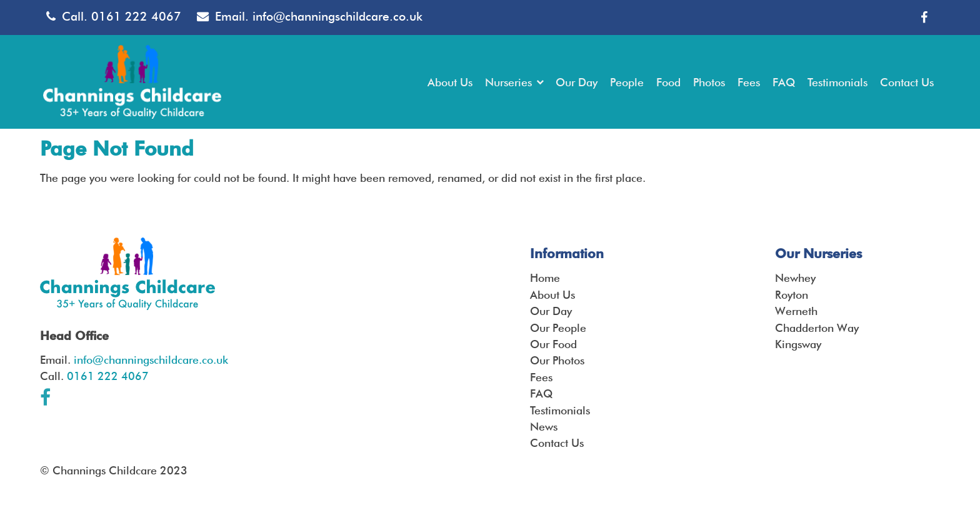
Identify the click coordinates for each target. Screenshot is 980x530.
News (544, 427)
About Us (552, 295)
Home (545, 278)
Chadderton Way (817, 328)
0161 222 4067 (136, 17)
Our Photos (557, 360)
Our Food (553, 344)
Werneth (796, 311)
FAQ (541, 393)
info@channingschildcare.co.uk (337, 17)
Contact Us (557, 443)
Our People (558, 328)
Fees (541, 377)
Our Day (551, 311)
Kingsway (798, 344)
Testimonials (560, 410)
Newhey (795, 278)
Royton (792, 295)
